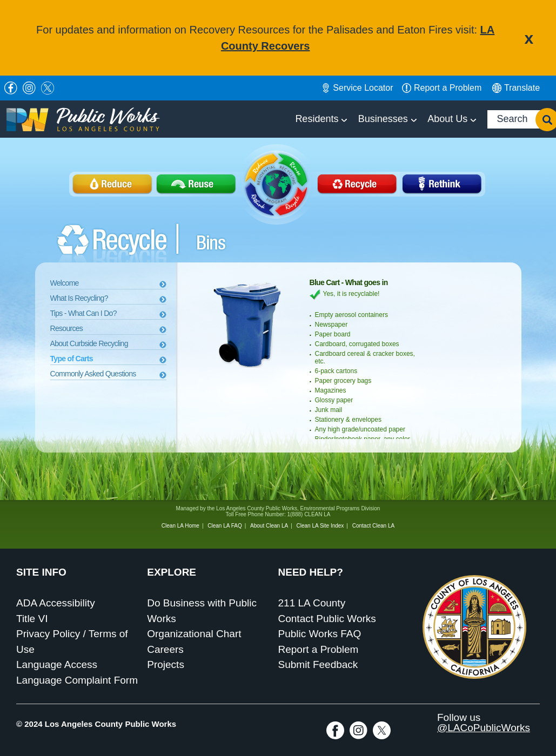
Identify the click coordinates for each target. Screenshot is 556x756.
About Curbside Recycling (89, 343)
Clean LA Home (180, 526)
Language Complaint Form (77, 680)
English (516, 88)
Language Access (57, 664)
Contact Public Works (327, 619)
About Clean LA (269, 526)
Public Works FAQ (320, 634)
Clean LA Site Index (320, 526)
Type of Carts (72, 359)
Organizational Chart (194, 634)
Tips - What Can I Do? (83, 313)
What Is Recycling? (79, 298)
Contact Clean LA (373, 526)
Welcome (65, 283)
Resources (67, 328)
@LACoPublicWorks (484, 728)
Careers (165, 649)
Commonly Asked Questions (93, 374)
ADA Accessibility (56, 603)
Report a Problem (319, 649)
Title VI (32, 619)
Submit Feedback (318, 664)
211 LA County (312, 603)
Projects (166, 664)
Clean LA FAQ (225, 526)
